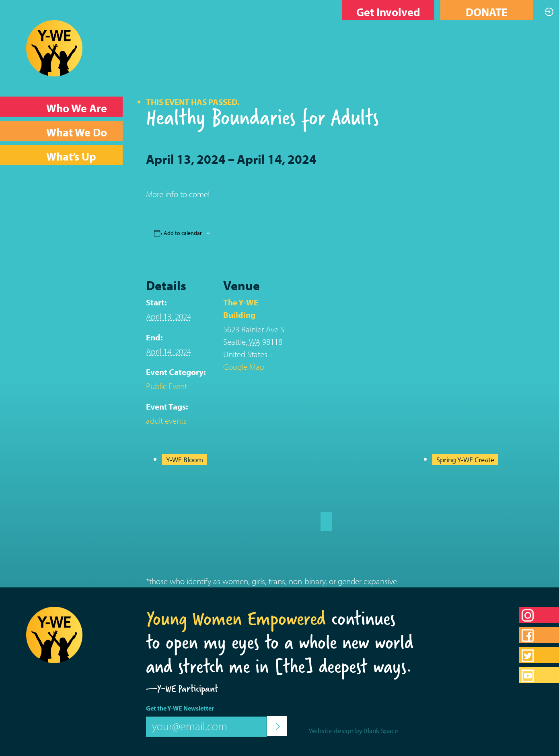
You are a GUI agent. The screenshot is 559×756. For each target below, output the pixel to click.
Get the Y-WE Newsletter (180, 708)
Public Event (166, 386)
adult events (166, 420)
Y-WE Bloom (185, 460)
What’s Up (71, 156)
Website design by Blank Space (353, 730)
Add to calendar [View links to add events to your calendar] (183, 233)
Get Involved (388, 12)
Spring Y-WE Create (465, 460)
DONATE (487, 12)
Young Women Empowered (236, 618)
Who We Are (77, 108)
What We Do (77, 132)
